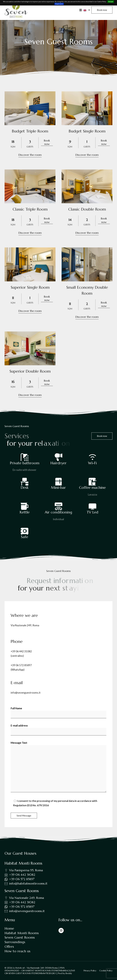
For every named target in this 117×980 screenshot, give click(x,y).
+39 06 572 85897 (21, 665)
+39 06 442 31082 (21, 651)
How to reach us (17, 951)
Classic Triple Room (30, 209)
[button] (87, 10)
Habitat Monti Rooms (22, 933)
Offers (9, 947)
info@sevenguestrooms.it (26, 693)
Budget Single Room (87, 131)
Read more (59, 4)
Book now (47, 142)
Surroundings (15, 942)
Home (9, 928)
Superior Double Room (30, 371)
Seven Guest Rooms (20, 937)
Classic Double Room (87, 209)
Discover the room (30, 155)
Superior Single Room (30, 287)
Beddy (69, 973)
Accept (111, 2)
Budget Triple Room (30, 131)
